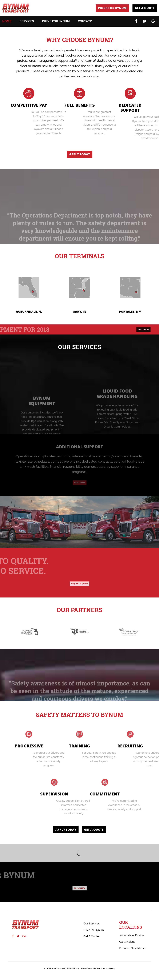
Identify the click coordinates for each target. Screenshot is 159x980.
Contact (85, 22)
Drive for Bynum (56, 22)
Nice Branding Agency (106, 968)
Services (27, 22)
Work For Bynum (112, 8)
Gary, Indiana (127, 942)
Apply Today (80, 154)
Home (7, 22)
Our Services (92, 923)
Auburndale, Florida (132, 935)
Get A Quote (145, 8)
